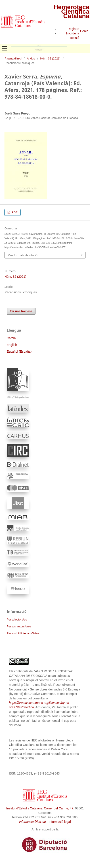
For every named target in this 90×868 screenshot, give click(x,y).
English (12, 345)
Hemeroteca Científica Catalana (71, 12)
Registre (73, 29)
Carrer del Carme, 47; (59, 808)
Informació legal (60, 822)
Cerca (84, 31)
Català (11, 338)
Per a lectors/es (17, 619)
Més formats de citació (23, 255)
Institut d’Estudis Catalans (24, 808)
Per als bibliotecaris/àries (23, 633)
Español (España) (19, 351)
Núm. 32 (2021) (50, 58)
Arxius (31, 58)
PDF (14, 212)
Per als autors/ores (19, 626)
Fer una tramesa (21, 311)
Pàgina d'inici (13, 58)
